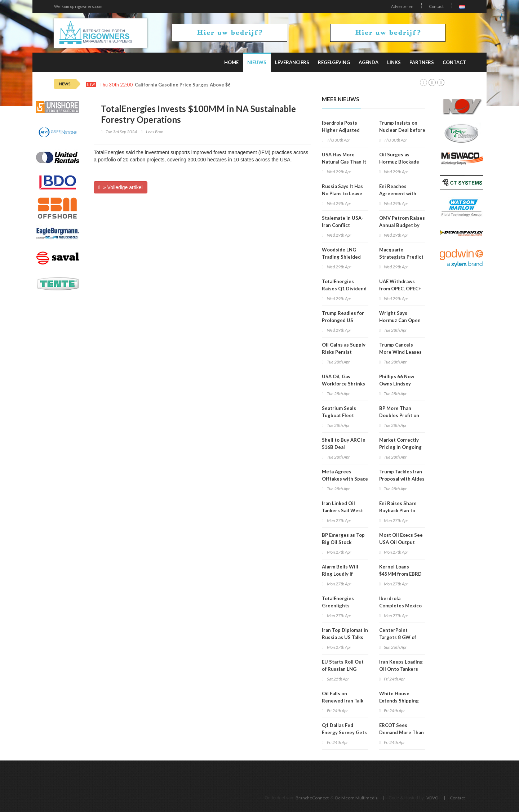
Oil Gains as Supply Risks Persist (344, 348)
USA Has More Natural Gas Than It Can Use (344, 162)
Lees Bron (155, 132)
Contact (436, 6)
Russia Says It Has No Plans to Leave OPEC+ (342, 193)
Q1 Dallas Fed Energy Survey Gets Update (344, 732)
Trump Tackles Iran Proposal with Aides (402, 475)
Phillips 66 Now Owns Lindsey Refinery (397, 384)
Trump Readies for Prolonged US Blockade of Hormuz (345, 320)
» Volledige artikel (121, 187)
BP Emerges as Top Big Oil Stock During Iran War (343, 542)
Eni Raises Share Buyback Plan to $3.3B (398, 510)
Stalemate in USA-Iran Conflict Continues (343, 225)
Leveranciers (292, 62)
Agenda (369, 62)
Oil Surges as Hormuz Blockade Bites (399, 162)
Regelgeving (334, 62)
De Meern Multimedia (356, 798)
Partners (422, 62)
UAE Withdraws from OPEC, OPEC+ (400, 285)
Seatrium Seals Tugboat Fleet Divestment (339, 415)
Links (394, 62)
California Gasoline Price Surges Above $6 (183, 85)
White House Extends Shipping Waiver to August (399, 701)
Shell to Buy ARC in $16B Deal (344, 443)
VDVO (432, 798)
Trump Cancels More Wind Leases (400, 348)
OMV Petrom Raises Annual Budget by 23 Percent (402, 225)
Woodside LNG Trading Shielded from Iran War (341, 257)
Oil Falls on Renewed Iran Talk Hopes (343, 701)
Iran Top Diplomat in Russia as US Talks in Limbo (345, 637)
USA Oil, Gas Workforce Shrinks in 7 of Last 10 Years (345, 384)
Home (231, 62)
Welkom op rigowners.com (78, 6)
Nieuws (257, 62)
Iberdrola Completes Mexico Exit (400, 606)
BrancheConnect (312, 798)
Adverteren (402, 6)
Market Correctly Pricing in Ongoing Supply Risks (400, 447)
